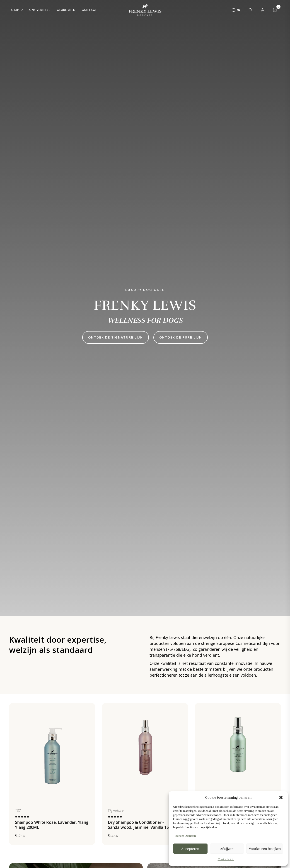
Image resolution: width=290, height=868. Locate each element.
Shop (17, 10)
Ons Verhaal (40, 10)
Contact (89, 10)
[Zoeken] (250, 10)
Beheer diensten (186, 836)
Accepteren (190, 849)
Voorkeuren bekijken (265, 849)
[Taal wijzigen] (236, 10)
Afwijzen (227, 849)
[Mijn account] (263, 10)
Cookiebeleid (226, 859)
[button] (281, 797)
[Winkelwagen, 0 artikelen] (275, 10)
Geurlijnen (66, 10)
